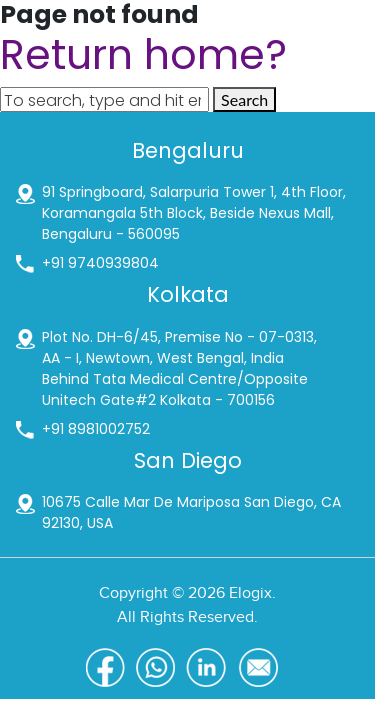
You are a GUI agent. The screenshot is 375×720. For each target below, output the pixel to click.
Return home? (143, 54)
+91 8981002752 (96, 429)
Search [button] (244, 99)
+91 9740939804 (100, 263)
